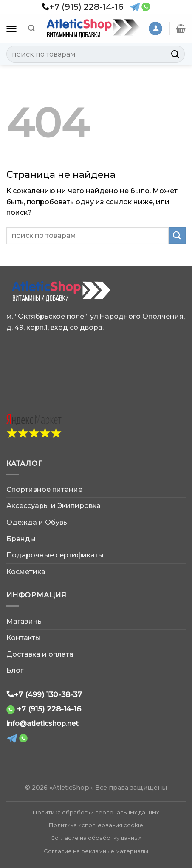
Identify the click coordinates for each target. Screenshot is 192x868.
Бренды (21, 539)
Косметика (26, 572)
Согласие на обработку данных (96, 838)
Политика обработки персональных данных (96, 812)
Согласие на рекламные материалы (96, 851)
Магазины (25, 621)
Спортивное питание (44, 490)
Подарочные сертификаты (55, 555)
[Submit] (175, 54)
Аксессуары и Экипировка (54, 506)
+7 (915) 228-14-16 (49, 709)
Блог (15, 670)
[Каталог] (11, 29)
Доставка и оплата (40, 654)
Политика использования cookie (96, 825)
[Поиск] (31, 28)
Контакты (24, 638)
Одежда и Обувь (37, 522)
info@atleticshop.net (42, 724)
